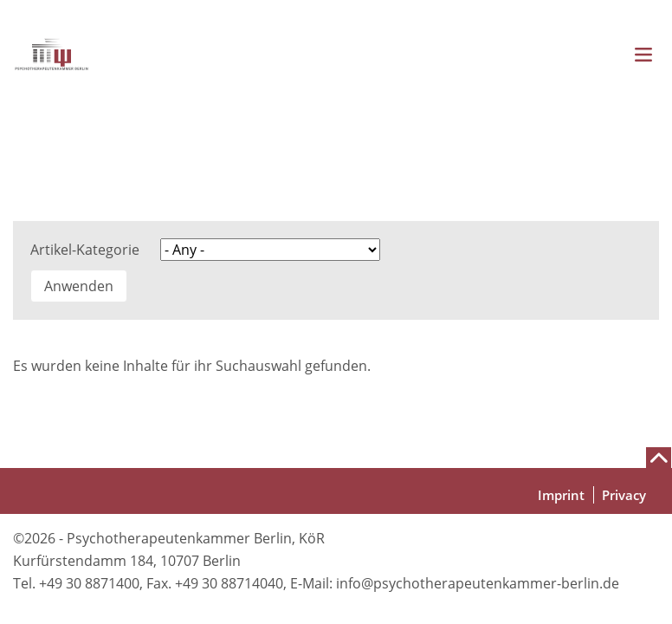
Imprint (561, 495)
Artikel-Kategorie (85, 250)
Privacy (624, 495)
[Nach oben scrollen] (659, 458)
